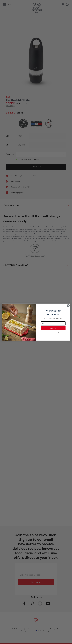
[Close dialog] (68, 306)
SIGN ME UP (53, 328)
